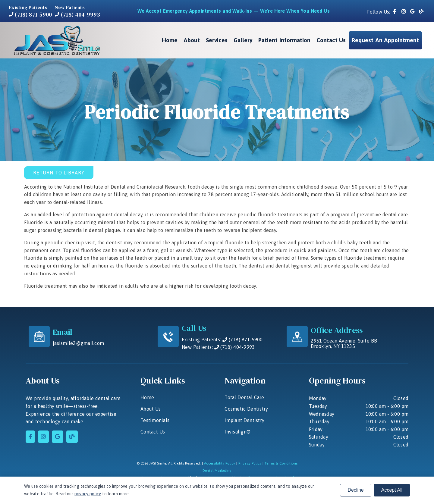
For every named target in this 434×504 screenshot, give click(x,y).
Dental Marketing (217, 471)
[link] (395, 12)
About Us (151, 409)
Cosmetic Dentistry (246, 409)
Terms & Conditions (281, 463)
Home (170, 40)
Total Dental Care (244, 397)
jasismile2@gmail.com (78, 343)
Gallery (243, 40)
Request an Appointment (385, 40)
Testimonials (155, 420)
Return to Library (59, 173)
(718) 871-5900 (30, 14)
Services (217, 40)
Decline (355, 490)
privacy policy (88, 494)
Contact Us (331, 40)
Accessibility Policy (220, 463)
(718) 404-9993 (77, 14)
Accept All (392, 490)
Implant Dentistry (244, 420)
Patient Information (284, 40)
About (192, 40)
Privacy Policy (250, 463)
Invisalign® (237, 432)
